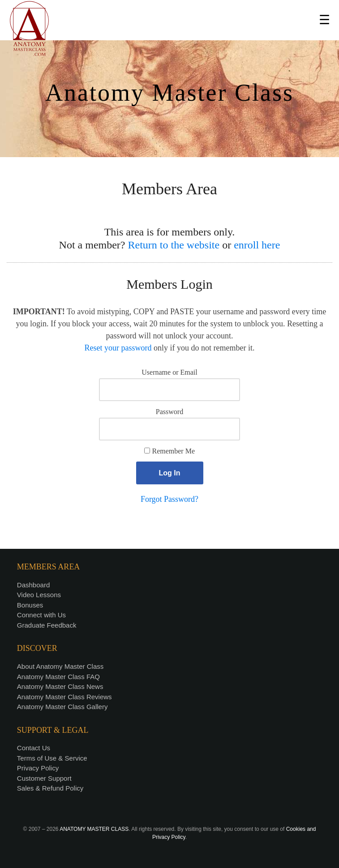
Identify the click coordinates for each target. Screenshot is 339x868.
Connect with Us (41, 615)
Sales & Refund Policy (50, 788)
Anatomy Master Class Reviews (64, 697)
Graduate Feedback (47, 625)
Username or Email (169, 372)
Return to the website (174, 245)
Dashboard (33, 585)
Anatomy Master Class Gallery (62, 707)
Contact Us (34, 748)
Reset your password (118, 348)
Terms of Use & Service (52, 758)
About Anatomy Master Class (60, 666)
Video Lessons (39, 595)
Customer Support (44, 778)
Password (169, 412)
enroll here (257, 245)
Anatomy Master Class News (60, 686)
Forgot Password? (169, 499)
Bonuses (30, 605)
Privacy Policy (38, 768)
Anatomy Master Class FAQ (58, 677)
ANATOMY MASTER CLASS (94, 829)
